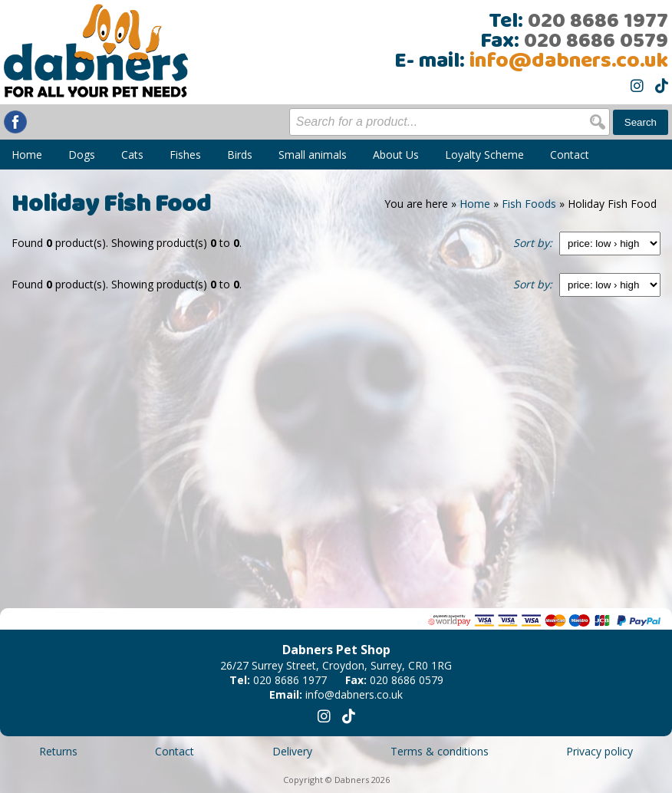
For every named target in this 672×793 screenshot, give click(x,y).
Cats (132, 155)
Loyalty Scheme (484, 155)
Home (27, 155)
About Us (396, 155)
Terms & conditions (440, 751)
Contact (570, 155)
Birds (240, 155)
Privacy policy (600, 751)
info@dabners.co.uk (569, 61)
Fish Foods (529, 204)
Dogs (82, 155)
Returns (58, 751)
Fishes (185, 155)
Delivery (292, 751)
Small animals (313, 155)
